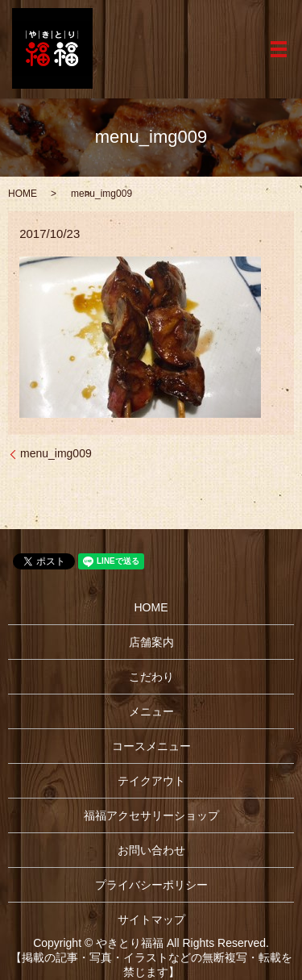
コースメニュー (151, 746)
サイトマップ (151, 920)
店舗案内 (151, 642)
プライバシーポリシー (151, 885)
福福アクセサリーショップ (151, 815)
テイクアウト (151, 781)
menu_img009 (56, 453)
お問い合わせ (151, 850)
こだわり (151, 677)
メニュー (151, 711)
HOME (23, 194)
